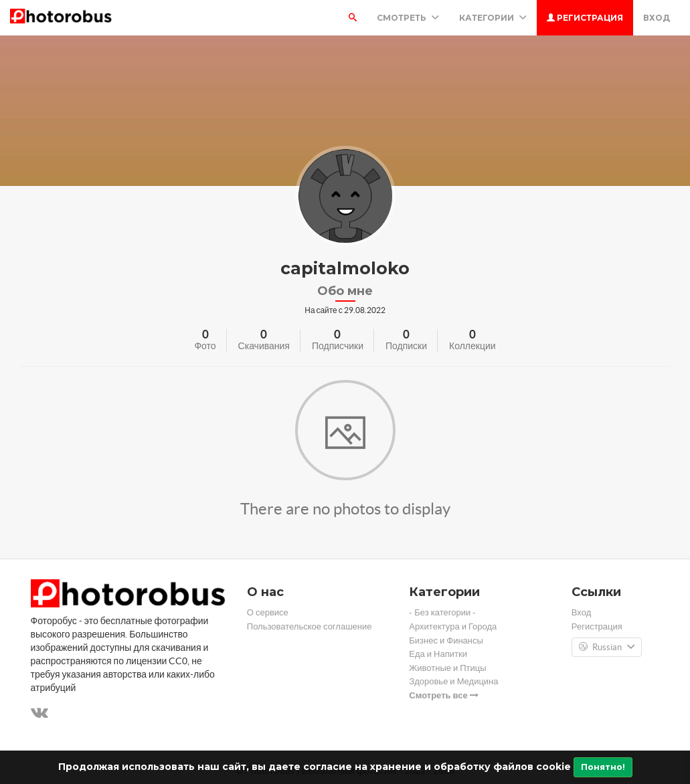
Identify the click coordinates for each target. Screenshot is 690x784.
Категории (493, 18)
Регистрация (585, 18)
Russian (607, 648)
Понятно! (603, 767)
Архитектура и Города (453, 626)
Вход (657, 18)
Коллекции (472, 346)
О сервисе (268, 612)
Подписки (406, 346)
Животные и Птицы (447, 668)
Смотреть (408, 18)
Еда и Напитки (438, 654)
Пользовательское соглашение (310, 626)
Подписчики (338, 346)
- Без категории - (442, 612)
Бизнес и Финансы (446, 641)
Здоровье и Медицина (453, 681)
